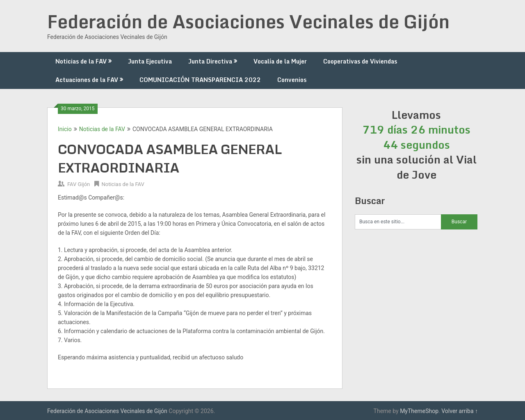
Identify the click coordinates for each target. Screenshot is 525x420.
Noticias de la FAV (81, 61)
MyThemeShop (419, 411)
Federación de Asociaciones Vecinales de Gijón (248, 21)
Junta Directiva (210, 61)
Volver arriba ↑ (460, 411)
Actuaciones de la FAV (87, 80)
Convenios (292, 80)
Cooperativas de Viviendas (360, 61)
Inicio (65, 129)
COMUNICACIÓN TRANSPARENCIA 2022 (200, 80)
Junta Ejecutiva (150, 61)
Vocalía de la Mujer (280, 61)
